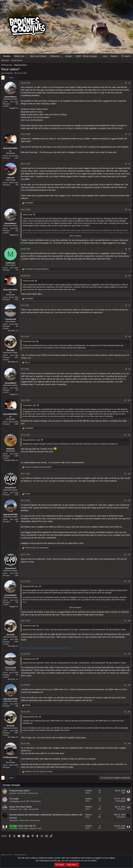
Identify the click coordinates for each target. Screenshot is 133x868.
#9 (129, 369)
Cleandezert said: (29, 626)
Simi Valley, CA (13, 362)
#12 (129, 474)
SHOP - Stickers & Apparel (87, 56)
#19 (129, 712)
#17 (129, 654)
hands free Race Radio (21, 807)
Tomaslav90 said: (29, 341)
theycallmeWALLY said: (31, 440)
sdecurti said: (28, 215)
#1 (129, 83)
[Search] (126, 56)
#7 (129, 305)
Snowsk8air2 (8, 73)
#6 (129, 276)
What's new (19, 56)
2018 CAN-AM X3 (27, 826)
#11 (129, 435)
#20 (129, 744)
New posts (5, 60)
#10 (129, 400)
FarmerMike (13, 828)
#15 (129, 581)
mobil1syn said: (28, 281)
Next (11, 78)
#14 (129, 555)
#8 (129, 336)
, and (38, 467)
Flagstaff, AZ (14, 108)
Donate (69, 56)
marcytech (13, 793)
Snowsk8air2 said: (29, 405)
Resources (55, 56)
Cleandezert (13, 809)
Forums (7, 56)
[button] (26, 56)
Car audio (14, 799)
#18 (129, 685)
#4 (129, 210)
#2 (129, 134)
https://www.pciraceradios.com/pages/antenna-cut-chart (45, 648)
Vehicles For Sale (35, 828)
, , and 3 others (39, 772)
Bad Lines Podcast (38, 56)
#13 (129, 501)
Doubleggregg (14, 801)
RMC (124, 793)
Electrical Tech (33, 793)
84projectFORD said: (30, 586)
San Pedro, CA (13, 331)
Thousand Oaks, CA (11, 460)
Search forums (17, 60)
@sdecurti (25, 139)
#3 (129, 164)
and (37, 269)
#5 (129, 249)
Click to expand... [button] (76, 236)
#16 (129, 621)
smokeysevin (14, 820)
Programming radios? (20, 791)
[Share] (126, 83)
